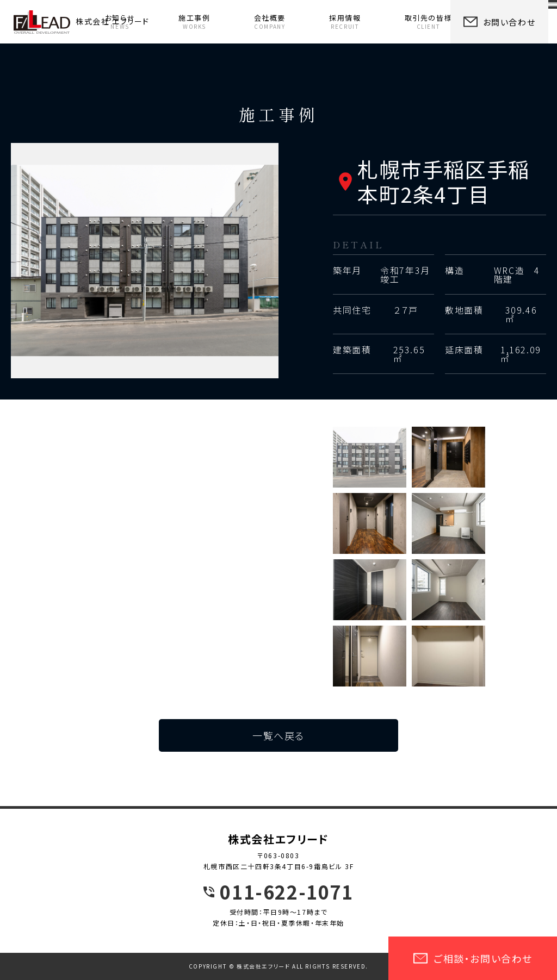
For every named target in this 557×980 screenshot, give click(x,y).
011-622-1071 (286, 892)
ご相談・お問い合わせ (473, 958)
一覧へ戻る (278, 735)
